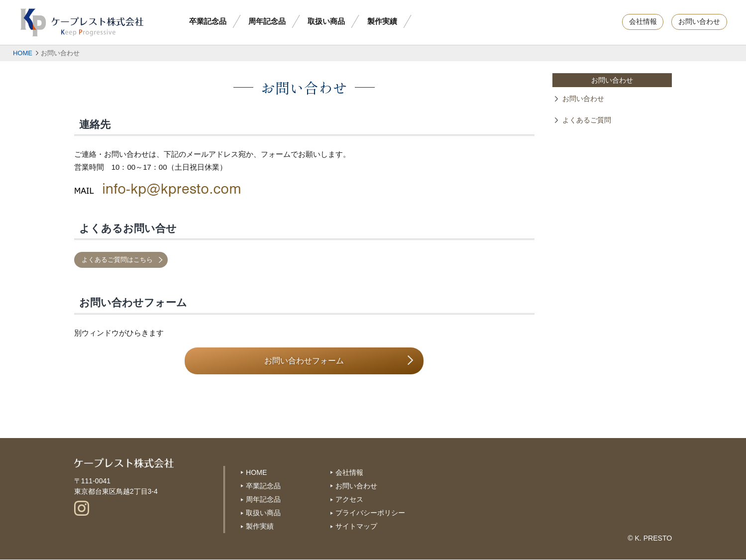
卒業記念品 (208, 21)
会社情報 (643, 22)
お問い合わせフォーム (304, 361)
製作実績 (382, 21)
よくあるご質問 (587, 120)
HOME (23, 53)
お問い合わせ (699, 22)
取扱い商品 (326, 21)
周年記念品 (267, 21)
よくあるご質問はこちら (117, 260)
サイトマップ (356, 526)
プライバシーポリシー (370, 513)
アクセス (349, 499)
